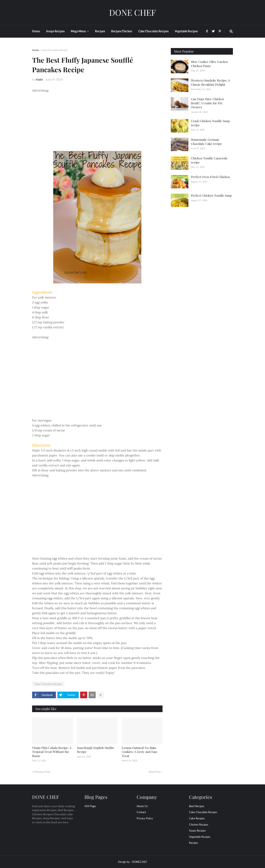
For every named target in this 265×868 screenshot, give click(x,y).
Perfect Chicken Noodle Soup (211, 195)
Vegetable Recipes (200, 837)
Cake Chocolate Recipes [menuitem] (153, 31)
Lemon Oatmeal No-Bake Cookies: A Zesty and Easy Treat (140, 752)
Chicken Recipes (199, 825)
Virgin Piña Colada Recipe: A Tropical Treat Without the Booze (52, 752)
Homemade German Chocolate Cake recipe (206, 142)
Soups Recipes (197, 831)
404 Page (90, 806)
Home (35, 50)
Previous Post (42, 772)
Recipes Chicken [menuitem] (122, 31)
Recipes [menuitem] (100, 31)
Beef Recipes (197, 806)
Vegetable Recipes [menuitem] (186, 31)
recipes (194, 843)
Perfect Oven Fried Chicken (210, 177)
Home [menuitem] (36, 31)
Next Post (155, 772)
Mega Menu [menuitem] (78, 31)
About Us (142, 806)
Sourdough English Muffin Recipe (95, 750)
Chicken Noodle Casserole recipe (209, 160)
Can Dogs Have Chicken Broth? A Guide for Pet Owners (207, 103)
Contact (141, 812)
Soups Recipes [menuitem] (55, 31)
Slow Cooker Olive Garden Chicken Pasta (209, 64)
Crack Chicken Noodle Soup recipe (210, 123)
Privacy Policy (145, 818)
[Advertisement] (97, 122)
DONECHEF (140, 862)
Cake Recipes (197, 818)
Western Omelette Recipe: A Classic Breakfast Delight (210, 82)
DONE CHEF (132, 12)
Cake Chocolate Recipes (54, 50)
